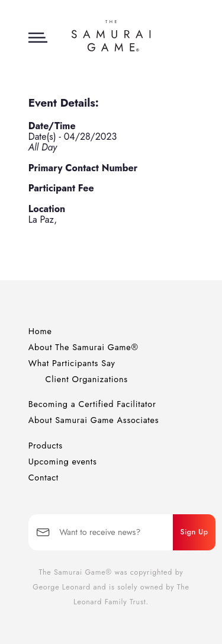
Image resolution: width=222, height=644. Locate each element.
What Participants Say (72, 363)
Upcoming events (63, 462)
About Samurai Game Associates (94, 420)
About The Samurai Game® (83, 347)
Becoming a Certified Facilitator (92, 404)
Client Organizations (87, 379)
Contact (44, 478)
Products (46, 446)
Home (40, 331)
